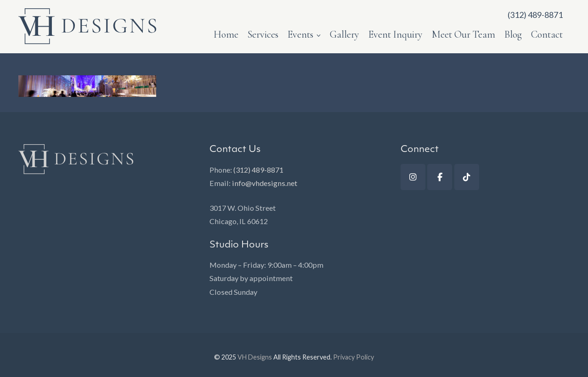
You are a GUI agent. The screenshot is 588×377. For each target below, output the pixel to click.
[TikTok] (467, 177)
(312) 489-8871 (258, 170)
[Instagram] (413, 177)
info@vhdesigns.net (265, 183)
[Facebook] (440, 177)
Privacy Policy (353, 357)
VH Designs (255, 357)
